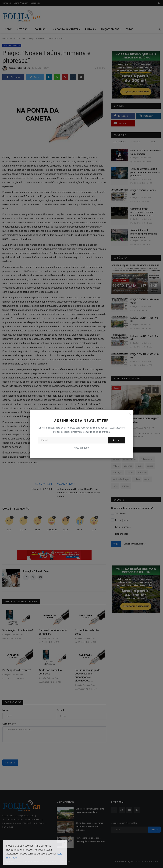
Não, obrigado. (82, 448)
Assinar (117, 440)
